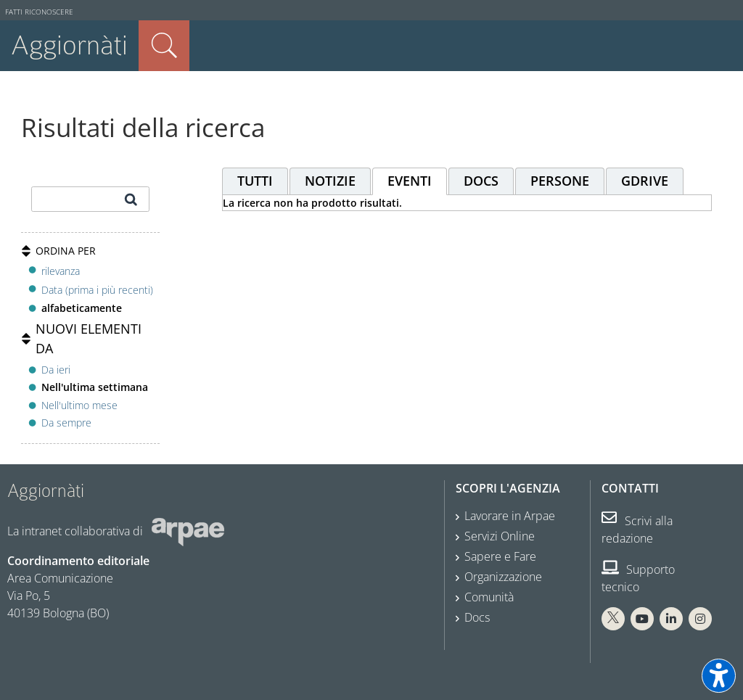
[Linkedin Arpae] (671, 619)
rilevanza (61, 271)
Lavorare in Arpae (510, 516)
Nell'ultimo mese (79, 405)
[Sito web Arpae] (188, 531)
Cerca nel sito (164, 46)
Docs (477, 617)
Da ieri (56, 370)
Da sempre (66, 423)
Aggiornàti (69, 45)
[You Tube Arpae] (642, 619)
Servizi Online (500, 536)
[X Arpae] (613, 619)
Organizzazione (503, 577)
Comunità (489, 597)
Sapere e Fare (500, 556)
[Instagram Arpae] (700, 619)
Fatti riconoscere (39, 12)
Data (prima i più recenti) (97, 290)
